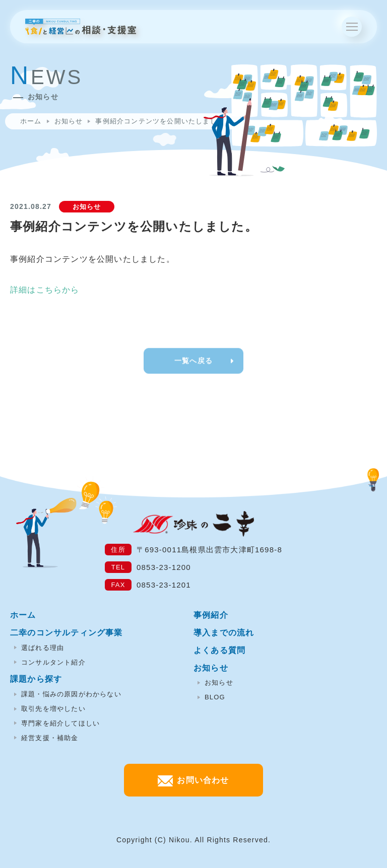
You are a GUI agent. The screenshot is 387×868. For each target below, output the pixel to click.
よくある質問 (219, 650)
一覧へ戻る (193, 368)
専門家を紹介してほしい (57, 723)
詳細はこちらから (45, 290)
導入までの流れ (224, 633)
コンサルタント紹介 (50, 662)
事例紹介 (211, 615)
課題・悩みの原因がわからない (68, 694)
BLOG (211, 697)
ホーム (31, 121)
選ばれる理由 (39, 648)
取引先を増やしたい (50, 709)
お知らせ (69, 121)
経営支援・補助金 (46, 738)
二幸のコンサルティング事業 (67, 633)
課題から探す (36, 679)
